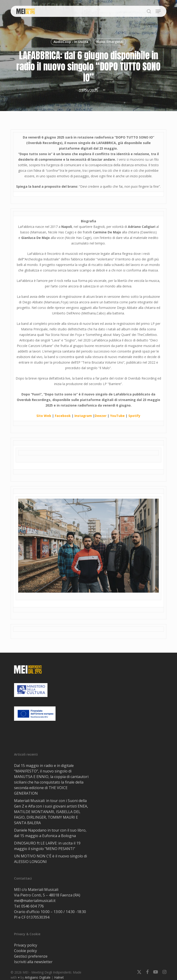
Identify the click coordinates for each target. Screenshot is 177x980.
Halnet (59, 977)
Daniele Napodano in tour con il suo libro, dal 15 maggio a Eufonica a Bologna (50, 833)
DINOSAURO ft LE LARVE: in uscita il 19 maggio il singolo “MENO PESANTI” (47, 846)
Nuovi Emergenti (110, 42)
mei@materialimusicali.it (35, 901)
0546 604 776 (32, 906)
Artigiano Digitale (38, 977)
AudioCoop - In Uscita (71, 42)
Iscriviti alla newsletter (33, 962)
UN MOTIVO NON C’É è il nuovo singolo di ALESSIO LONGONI (50, 859)
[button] (158, 11)
